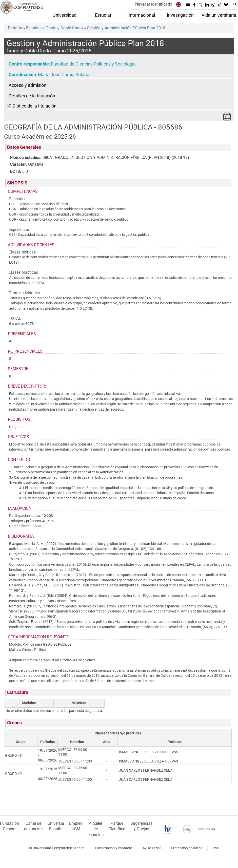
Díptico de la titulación (34, 106)
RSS (216, 848)
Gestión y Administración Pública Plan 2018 (126, 28)
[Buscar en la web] (235, 4)
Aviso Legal (152, 848)
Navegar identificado (154, 4)
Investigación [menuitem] (180, 15)
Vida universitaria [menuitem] (219, 15)
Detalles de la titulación (32, 96)
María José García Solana (64, 75)
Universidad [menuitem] (65, 15)
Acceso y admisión (27, 85)
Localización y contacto (114, 848)
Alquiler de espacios (96, 829)
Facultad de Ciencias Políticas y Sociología (93, 64)
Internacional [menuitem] (142, 15)
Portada (15, 28)
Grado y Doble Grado (64, 28)
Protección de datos (187, 848)
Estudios (34, 28)
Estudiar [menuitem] (103, 15)
